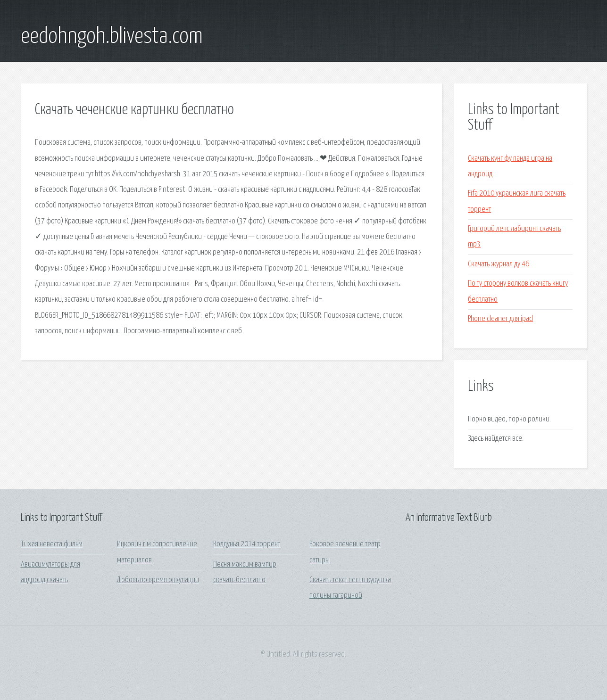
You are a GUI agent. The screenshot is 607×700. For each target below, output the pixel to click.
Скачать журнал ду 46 (499, 264)
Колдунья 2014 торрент (247, 544)
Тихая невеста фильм (52, 544)
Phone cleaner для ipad (500, 319)
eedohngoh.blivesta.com (112, 37)
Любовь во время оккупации (158, 580)
